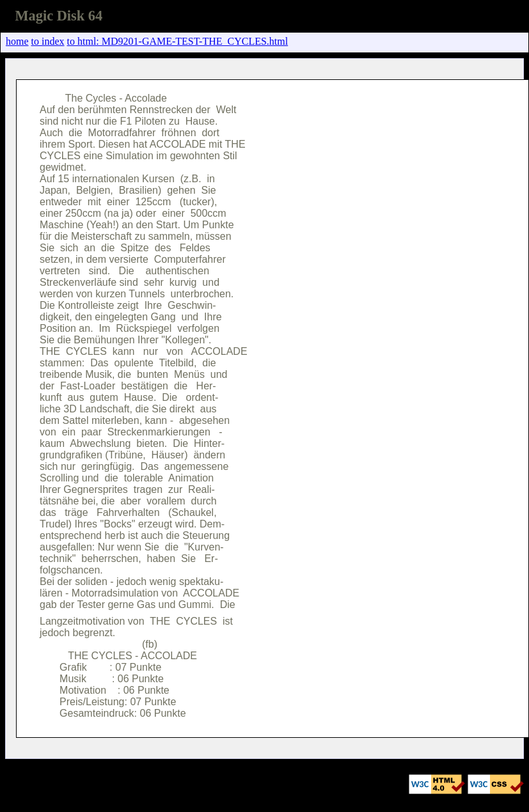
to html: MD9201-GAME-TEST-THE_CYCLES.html (178, 41)
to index (48, 41)
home (17, 41)
